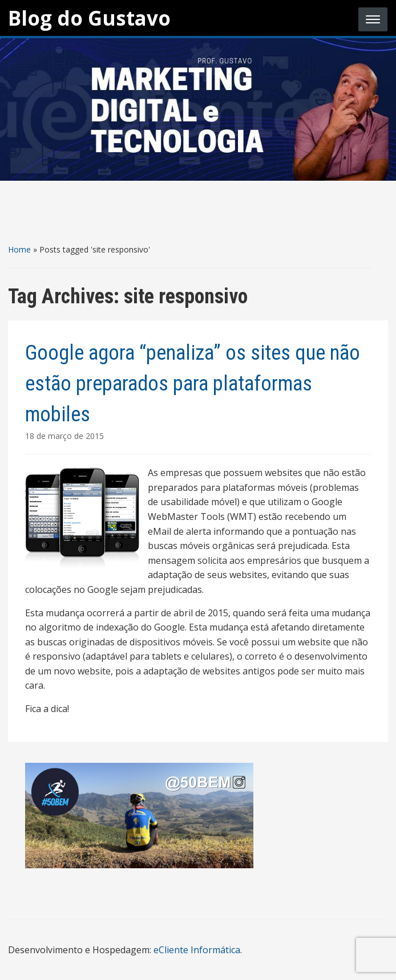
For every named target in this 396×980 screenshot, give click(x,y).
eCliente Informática (197, 950)
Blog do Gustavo (89, 18)
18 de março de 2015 (64, 436)
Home (19, 249)
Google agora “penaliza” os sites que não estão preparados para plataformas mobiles (193, 384)
